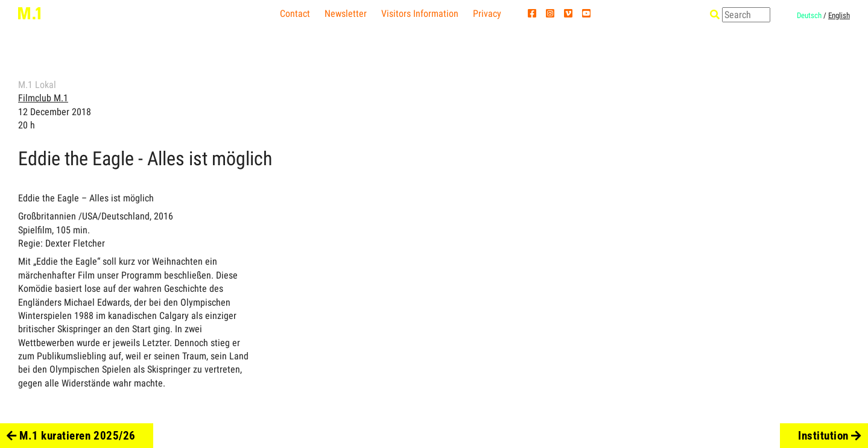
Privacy (487, 14)
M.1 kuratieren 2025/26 (71, 436)
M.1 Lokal (37, 85)
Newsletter (346, 14)
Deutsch (809, 15)
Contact (295, 14)
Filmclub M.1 (43, 98)
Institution (830, 436)
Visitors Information (420, 14)
